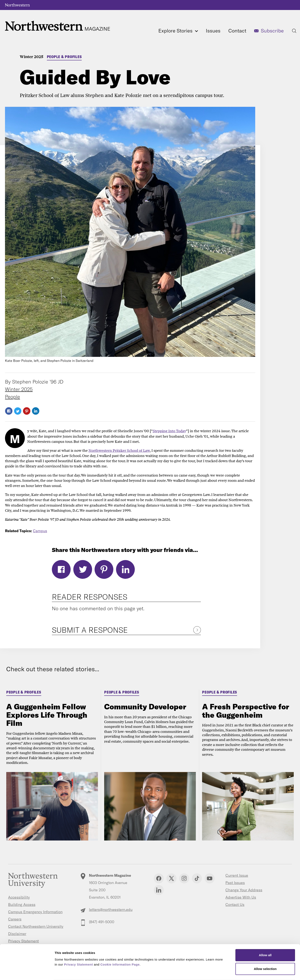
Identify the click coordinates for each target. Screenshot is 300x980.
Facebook (9, 411)
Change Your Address (244, 890)
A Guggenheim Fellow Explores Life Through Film (47, 715)
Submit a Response (90, 630)
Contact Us (235, 905)
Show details (219, 972)
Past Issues (235, 883)
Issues (213, 31)
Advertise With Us (241, 897)
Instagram (184, 878)
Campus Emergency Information (35, 912)
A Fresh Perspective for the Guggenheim (246, 711)
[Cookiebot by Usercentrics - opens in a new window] (27, 972)
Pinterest (27, 411)
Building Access (22, 905)
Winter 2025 (32, 57)
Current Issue (237, 875)
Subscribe (272, 31)
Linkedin (159, 890)
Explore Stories (178, 31)
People (12, 397)
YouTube (210, 878)
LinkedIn (36, 411)
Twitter (18, 411)
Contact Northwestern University (36, 926)
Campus (40, 531)
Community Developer (145, 707)
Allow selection (265, 953)
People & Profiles (64, 57)
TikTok (197, 878)
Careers (15, 919)
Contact (237, 31)
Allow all (265, 939)
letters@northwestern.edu (111, 910)
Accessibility (19, 897)
